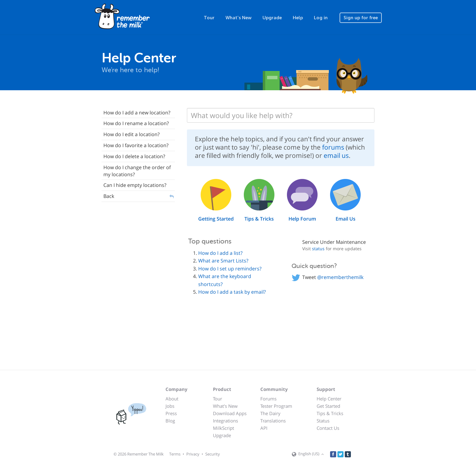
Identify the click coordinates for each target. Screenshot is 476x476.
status (318, 249)
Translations (273, 421)
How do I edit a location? (132, 134)
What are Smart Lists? (223, 261)
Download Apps (230, 413)
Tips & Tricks (259, 219)
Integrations (225, 421)
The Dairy (270, 413)
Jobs (170, 406)
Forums (268, 399)
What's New (238, 18)
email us (336, 155)
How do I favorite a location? (136, 145)
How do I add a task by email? (232, 292)
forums (333, 147)
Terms (175, 454)
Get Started (328, 406)
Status (323, 421)
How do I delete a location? (134, 156)
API (264, 428)
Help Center (329, 399)
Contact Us (328, 428)
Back (109, 196)
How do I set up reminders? (230, 269)
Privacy (193, 454)
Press (171, 413)
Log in (321, 18)
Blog (170, 421)
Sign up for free (361, 18)
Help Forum (302, 219)
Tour (209, 18)
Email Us (346, 219)
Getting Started (216, 219)
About (172, 399)
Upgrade (272, 18)
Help (298, 18)
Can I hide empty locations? (135, 185)
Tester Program (276, 406)
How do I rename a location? (136, 123)
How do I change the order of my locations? (137, 171)
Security (213, 454)
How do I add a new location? (137, 113)
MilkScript (223, 428)
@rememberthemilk (340, 277)
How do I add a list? (220, 253)
